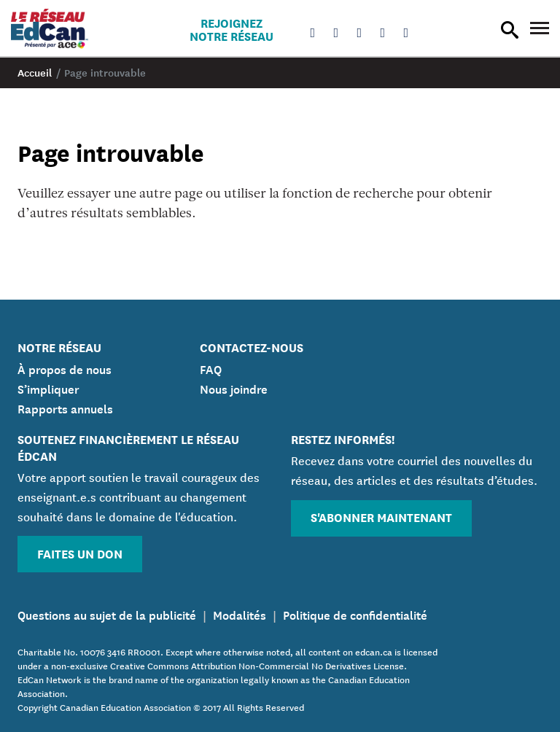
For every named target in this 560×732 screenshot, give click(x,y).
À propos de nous (65, 368)
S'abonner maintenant (381, 517)
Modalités (240, 614)
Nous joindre (234, 388)
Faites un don (80, 553)
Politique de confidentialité (355, 614)
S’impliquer (48, 388)
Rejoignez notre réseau (232, 29)
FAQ (211, 368)
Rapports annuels (65, 408)
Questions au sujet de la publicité (107, 614)
